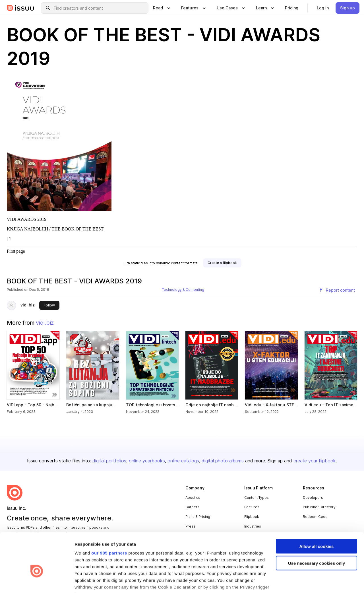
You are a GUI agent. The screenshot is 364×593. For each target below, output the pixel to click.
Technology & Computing (183, 290)
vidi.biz (28, 305)
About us (193, 498)
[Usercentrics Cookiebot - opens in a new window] (37, 582)
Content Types (257, 498)
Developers (313, 498)
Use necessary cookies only (317, 529)
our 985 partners (109, 519)
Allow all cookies (317, 512)
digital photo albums (223, 461)
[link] (292, 8)
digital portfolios (109, 461)
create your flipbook (315, 461)
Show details (88, 582)
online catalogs (183, 461)
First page (16, 251)
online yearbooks (147, 461)
